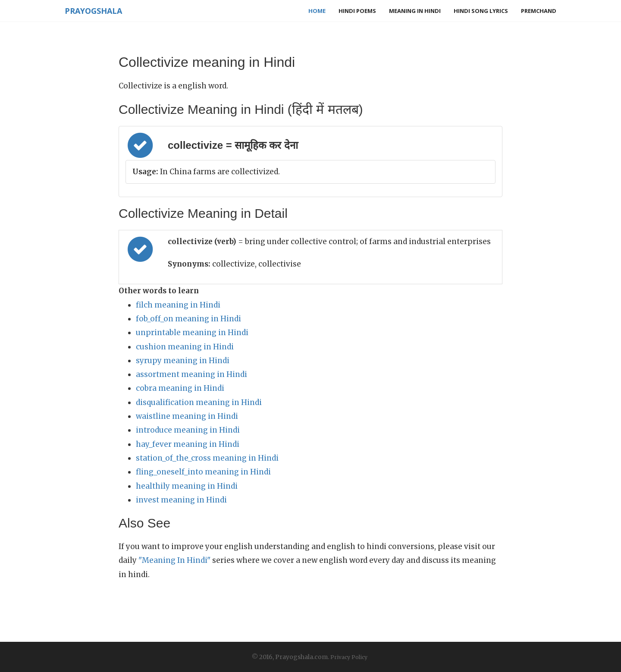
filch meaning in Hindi (178, 305)
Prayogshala (93, 11)
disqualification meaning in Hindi (199, 402)
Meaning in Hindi (415, 11)
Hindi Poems (357, 11)
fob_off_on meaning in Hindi (188, 319)
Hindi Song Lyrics (481, 11)
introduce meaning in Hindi (188, 430)
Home (317, 11)
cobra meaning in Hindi (180, 388)
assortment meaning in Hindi (191, 374)
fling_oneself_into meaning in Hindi (203, 472)
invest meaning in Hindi (181, 500)
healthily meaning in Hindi (187, 486)
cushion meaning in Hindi (185, 347)
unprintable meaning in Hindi (192, 333)
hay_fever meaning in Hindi (188, 444)
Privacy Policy (349, 657)
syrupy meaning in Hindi (183, 361)
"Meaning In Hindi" (174, 560)
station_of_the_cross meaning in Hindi (207, 458)
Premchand (539, 11)
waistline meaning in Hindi (187, 416)
